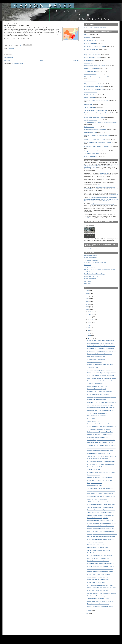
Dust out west (91, 418)
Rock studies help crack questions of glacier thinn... (101, 349)
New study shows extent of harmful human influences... (102, 534)
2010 (88, 304)
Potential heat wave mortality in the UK (98, 518)
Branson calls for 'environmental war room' (99, 574)
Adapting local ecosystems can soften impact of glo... (101, 504)
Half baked (87, 34)
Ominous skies (88, 105)
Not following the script (90, 40)
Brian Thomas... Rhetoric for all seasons (95, 27)
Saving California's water (94, 421)
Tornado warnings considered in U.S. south (99, 599)
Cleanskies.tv (114, 195)
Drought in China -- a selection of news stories (100, 392)
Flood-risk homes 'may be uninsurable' (98, 547)
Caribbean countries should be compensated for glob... (102, 351)
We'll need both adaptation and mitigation (95, 130)
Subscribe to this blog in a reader (93, 249)
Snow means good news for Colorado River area (100, 569)
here (99, 184)
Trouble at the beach (90, 52)
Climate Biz (106, 201)
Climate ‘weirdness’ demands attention (98, 413)
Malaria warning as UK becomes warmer (98, 580)
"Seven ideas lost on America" (95, 542)
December (91, 312)
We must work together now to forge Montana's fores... (102, 496)
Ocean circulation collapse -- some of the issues (100, 507)
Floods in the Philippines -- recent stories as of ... (100, 478)
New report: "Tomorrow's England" (96, 389)
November (91, 314)
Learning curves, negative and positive (95, 66)
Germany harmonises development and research (100, 572)
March (90, 336)
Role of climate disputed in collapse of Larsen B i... (101, 601)
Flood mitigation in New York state (96, 357)
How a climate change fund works (96, 582)
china (9, 48)
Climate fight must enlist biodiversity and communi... (101, 491)
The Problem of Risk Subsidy (92, 154)
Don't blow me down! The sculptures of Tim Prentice (98, 113)
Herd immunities (89, 37)
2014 (88, 293)
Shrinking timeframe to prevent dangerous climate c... (102, 523)
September (91, 320)
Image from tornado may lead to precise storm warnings (102, 402)
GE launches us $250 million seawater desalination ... (102, 410)
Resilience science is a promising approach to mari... (101, 510)
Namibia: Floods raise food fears (96, 467)
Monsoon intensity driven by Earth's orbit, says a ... (101, 365)
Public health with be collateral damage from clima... (101, 472)
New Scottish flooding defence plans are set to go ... (101, 531)
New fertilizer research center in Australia (98, 561)
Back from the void (89, 95)
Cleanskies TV (104, 173)
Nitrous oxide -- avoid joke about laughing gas (100, 480)
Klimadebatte (88, 265)
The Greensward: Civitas (91, 260)
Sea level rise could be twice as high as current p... (101, 566)
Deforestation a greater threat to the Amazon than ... (101, 381)
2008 (88, 309)
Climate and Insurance (90, 279)
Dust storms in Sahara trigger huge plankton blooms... (102, 593)
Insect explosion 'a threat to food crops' (98, 577)
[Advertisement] (93, 623)
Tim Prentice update (90, 107)
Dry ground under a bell (91, 92)
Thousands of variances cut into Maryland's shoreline (102, 445)
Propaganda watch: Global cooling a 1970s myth (100, 443)
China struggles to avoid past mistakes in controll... (101, 555)
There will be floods (93, 367)
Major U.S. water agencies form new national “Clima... (102, 378)
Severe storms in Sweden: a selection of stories (100, 424)
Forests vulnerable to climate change (97, 499)
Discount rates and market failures (93, 87)
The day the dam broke (91, 71)
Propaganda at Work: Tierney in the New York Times (98, 147)
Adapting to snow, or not (91, 120)
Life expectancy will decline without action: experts (101, 405)
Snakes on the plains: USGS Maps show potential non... (102, 427)
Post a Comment (8, 58)
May (89, 330)
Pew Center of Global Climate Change (95, 274)
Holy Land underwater (90, 43)
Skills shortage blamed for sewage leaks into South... (101, 512)
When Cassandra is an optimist (93, 58)
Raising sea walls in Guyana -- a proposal (98, 394)
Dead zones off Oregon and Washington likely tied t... (102, 537)
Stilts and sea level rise (94, 470)
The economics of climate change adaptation (99, 429)
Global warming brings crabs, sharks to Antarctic (100, 521)
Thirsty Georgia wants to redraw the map (98, 604)
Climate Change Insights (91, 258)
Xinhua (6, 28)
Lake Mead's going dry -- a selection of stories (100, 553)
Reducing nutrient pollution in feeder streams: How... (101, 529)
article (88, 218)
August (90, 322)
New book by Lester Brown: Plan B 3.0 (98, 437)
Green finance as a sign (91, 132)
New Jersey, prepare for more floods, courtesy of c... (101, 564)
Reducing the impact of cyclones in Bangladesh (100, 432)
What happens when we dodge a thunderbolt (96, 100)
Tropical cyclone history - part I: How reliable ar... (100, 488)
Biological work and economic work (97, 400)
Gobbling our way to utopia (92, 69)
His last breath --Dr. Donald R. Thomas (95, 117)
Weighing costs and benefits (92, 84)
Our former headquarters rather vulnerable (96, 110)
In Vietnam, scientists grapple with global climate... (101, 370)
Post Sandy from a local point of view (94, 89)
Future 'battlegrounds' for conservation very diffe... (101, 343)
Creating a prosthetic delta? (95, 486)
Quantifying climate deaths (94, 362)
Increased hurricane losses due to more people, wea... (102, 408)
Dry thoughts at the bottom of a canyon (95, 46)
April (89, 333)
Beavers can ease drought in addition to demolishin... (101, 448)
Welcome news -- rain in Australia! (96, 545)
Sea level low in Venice (94, 475)
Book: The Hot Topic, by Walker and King (98, 558)
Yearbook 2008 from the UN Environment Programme (102, 456)
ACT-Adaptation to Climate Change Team (95, 263)
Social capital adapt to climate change (97, 383)
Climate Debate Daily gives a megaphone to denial (98, 142)
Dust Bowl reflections (90, 81)
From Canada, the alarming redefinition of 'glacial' (101, 585)
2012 (88, 299)
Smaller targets (88, 63)
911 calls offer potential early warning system (99, 550)
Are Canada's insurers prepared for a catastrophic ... (101, 464)
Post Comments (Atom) (17, 64)
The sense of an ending (91, 74)
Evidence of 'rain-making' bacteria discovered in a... (101, 346)
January (90, 610)
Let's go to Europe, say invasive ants (97, 386)
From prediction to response (95, 483)
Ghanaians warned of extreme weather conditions (101, 526)
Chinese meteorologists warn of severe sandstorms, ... (102, 461)
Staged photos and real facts (92, 55)
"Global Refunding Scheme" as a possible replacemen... (102, 588)
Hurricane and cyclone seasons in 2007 (98, 590)
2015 (88, 291)
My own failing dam (90, 98)
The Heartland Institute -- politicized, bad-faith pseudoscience (101, 123)
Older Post (76, 60)
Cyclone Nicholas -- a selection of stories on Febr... (101, 515)
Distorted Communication (91, 156)
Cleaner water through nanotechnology (98, 459)
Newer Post (7, 60)
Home (41, 60)
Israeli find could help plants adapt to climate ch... (100, 596)
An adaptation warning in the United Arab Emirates (101, 375)
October (90, 317)
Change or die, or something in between (95, 151)
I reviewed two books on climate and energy (103, 204)
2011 (88, 301)
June (89, 328)
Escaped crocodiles (90, 60)
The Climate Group (89, 267)
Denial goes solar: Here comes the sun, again (100, 354)
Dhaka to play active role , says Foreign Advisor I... (101, 607)
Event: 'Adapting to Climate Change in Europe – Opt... (102, 397)
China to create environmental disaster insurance (100, 494)
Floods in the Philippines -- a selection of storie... (100, 435)
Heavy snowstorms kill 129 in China (97, 416)
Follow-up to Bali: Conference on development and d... (102, 340)
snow (13, 48)
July (89, 325)
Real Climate (88, 283)
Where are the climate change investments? (96, 77)
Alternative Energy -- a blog (92, 276)
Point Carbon (88, 281)
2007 (88, 614)
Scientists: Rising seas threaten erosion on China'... (101, 440)
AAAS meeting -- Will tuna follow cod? (97, 502)
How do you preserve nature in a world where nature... (102, 539)
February (90, 338)
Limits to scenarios (89, 127)
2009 (88, 307)
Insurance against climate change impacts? (99, 453)
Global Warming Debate (91, 255)
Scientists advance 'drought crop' (96, 359)
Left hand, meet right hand (91, 49)
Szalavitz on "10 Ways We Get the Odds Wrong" (97, 135)
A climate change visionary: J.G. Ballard (95, 139)
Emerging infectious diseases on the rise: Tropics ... (101, 451)
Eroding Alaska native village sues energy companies (102, 373)
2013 (88, 296)
